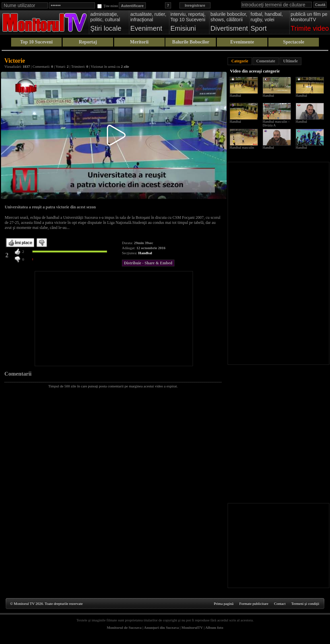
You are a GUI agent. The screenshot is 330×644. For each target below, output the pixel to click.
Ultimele (290, 61)
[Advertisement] (114, 319)
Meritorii (139, 42)
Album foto (214, 627)
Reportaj (88, 42)
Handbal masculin (242, 148)
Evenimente (242, 42)
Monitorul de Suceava (124, 627)
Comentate (266, 61)
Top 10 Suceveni (37, 42)
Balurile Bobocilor (191, 42)
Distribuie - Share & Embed (148, 263)
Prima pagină (224, 604)
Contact (280, 604)
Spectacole (293, 42)
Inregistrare (195, 5)
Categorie (240, 61)
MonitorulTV (192, 627)
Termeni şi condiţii (305, 604)
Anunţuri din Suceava (161, 627)
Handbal (145, 253)
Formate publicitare (254, 604)
